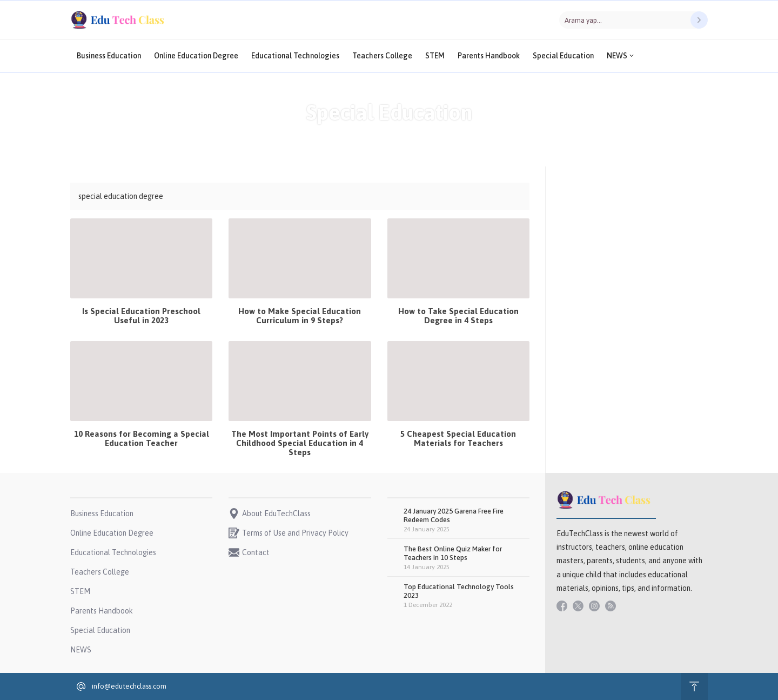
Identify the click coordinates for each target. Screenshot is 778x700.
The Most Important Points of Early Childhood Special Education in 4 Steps (300, 443)
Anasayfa (356, 135)
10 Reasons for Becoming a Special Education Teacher (142, 438)
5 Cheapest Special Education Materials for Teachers (458, 438)
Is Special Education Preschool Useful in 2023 (141, 316)
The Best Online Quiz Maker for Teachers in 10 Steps (453, 553)
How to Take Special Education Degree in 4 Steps (458, 316)
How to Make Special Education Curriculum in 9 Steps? (300, 316)
